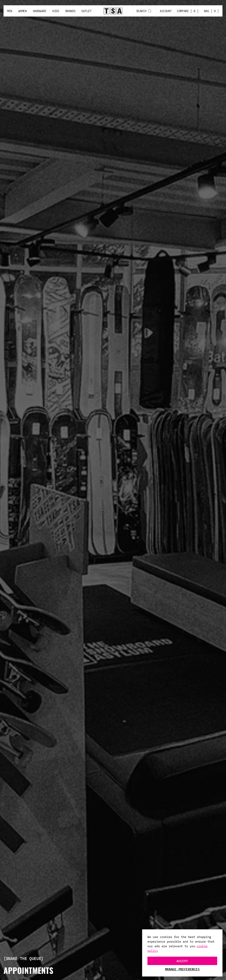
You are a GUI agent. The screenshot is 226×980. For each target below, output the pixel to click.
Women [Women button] (23, 11)
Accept (182, 961)
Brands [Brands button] (70, 11)
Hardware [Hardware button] (40, 11)
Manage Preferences (182, 969)
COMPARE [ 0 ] (188, 11)
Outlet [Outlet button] (86, 11)
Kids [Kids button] (56, 11)
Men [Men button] (10, 11)
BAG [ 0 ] (211, 11)
